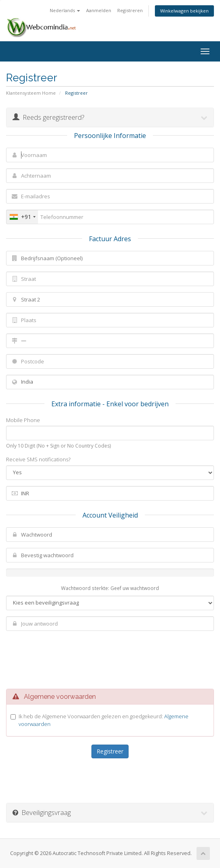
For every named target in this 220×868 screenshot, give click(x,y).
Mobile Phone (23, 420)
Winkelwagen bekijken (184, 11)
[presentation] (111, 658)
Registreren (130, 10)
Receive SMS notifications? (38, 459)
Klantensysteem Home (31, 93)
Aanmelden (99, 10)
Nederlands (65, 10)
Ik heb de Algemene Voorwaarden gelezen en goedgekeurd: (104, 720)
